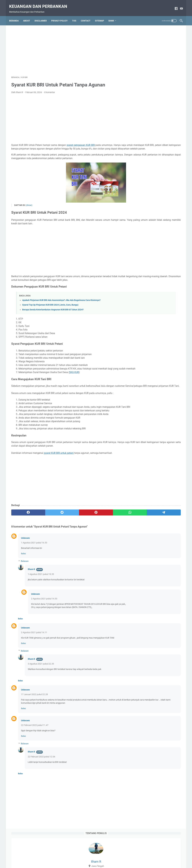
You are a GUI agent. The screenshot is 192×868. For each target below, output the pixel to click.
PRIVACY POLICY (62, 16)
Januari (148, 415)
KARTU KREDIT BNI (168, 548)
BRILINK (166, 503)
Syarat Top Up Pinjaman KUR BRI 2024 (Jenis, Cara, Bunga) (50, 313)
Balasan (25, 580)
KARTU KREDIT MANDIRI (149, 559)
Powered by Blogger (100, 863)
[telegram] (114, 531)
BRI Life (172, 498)
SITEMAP (102, 16)
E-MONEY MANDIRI (146, 520)
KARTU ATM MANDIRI (166, 542)
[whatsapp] (91, 531)
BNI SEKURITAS (144, 498)
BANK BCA (168, 470)
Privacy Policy (107, 857)
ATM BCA (151, 459)
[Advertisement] (68, 47)
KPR (139, 564)
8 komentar (50, 89)
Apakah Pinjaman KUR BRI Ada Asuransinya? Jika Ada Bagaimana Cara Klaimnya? (61, 308)
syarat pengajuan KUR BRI (80, 142)
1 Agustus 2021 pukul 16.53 (34, 561)
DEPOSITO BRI (144, 514)
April (145, 438)
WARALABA (143, 625)
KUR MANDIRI (144, 570)
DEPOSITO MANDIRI (164, 514)
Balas (23, 572)
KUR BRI (160, 564)
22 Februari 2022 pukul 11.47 (35, 747)
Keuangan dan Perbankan (40, 3)
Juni (145, 429)
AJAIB (140, 459)
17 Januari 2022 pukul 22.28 (34, 716)
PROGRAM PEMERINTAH (149, 598)
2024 (144, 87)
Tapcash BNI (167, 620)
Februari (148, 106)
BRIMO (140, 509)
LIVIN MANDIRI (161, 570)
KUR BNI (149, 564)
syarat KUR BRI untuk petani (59, 472)
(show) (29, 209)
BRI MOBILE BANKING (148, 503)
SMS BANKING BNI (161, 603)
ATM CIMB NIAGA (145, 464)
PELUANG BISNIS (162, 576)
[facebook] (174, 5)
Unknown (25, 557)
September (148, 92)
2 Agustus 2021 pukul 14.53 (43, 617)
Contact (93, 857)
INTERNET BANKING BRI (149, 537)
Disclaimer (82, 857)
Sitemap (120, 857)
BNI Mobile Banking (158, 492)
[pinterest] (68, 531)
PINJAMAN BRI (163, 587)
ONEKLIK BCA (144, 576)
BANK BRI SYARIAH (159, 476)
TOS (76, 16)
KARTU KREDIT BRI (146, 553)
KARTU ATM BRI (145, 542)
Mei (145, 434)
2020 (143, 420)
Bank (113, 16)
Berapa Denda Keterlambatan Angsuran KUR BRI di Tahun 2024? (53, 317)
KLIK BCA (168, 559)
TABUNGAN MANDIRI (147, 620)
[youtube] (179, 5)
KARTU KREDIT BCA (146, 548)
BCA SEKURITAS (145, 487)
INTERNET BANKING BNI (149, 531)
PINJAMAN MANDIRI (147, 592)
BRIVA (150, 509)
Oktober (147, 424)
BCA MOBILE (156, 481)
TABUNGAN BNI (164, 609)
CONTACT (88, 16)
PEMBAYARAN (144, 581)
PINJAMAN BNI (144, 587)
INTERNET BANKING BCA (149, 526)
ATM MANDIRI (164, 464)
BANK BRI (142, 476)
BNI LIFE (141, 492)
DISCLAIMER (43, 16)
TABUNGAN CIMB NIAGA (149, 614)
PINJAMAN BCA (162, 581)
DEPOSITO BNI (164, 509)
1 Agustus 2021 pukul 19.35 (41, 593)
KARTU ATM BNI (171, 537)
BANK (157, 470)
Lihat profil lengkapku (158, 68)
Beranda (16, 16)
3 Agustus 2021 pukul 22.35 (41, 686)
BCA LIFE (142, 481)
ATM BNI (163, 459)
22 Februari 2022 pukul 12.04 (41, 778)
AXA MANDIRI (144, 470)
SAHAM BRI (143, 603)
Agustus (147, 97)
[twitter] (45, 531)
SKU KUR (74, 384)
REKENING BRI (171, 598)
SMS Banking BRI (145, 609)
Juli (145, 101)
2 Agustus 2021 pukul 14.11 (34, 654)
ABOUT (29, 16)
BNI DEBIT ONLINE (165, 487)
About (71, 857)
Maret (146, 443)
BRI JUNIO (160, 498)
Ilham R (31, 588)
